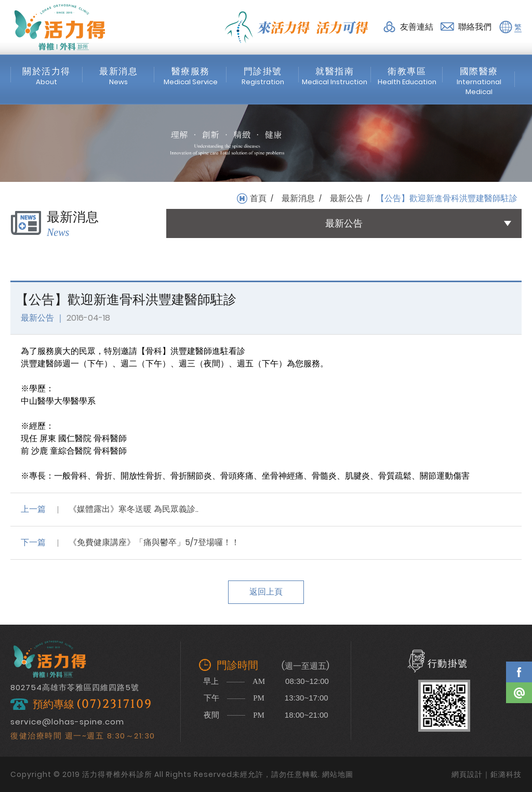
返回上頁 (266, 592)
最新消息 (298, 199)
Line (519, 693)
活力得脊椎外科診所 (60, 27)
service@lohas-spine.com (67, 722)
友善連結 (417, 27)
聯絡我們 (475, 27)
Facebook (519, 672)
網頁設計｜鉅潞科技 (487, 774)
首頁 (258, 199)
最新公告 (347, 199)
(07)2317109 (114, 704)
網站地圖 (338, 774)
